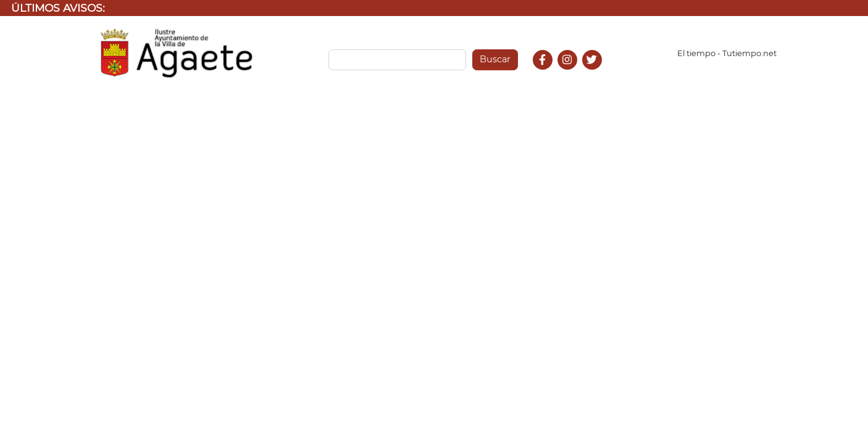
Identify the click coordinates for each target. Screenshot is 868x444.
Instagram (574, 73)
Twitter (594, 73)
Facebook (548, 73)
